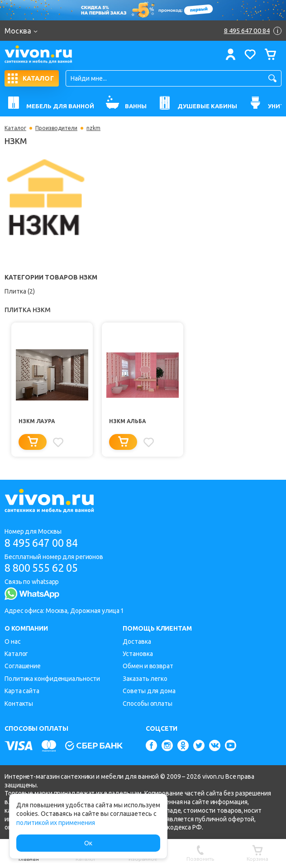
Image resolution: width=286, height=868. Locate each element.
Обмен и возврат (148, 666)
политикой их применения (56, 823)
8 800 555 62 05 (45, 568)
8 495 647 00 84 (45, 542)
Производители (56, 128)
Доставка (137, 641)
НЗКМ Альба (128, 421)
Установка (138, 654)
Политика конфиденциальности (52, 679)
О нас (13, 641)
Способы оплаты (148, 704)
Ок (88, 843)
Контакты (19, 704)
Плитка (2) (20, 291)
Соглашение (23, 666)
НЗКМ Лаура (37, 421)
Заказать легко (145, 679)
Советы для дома (149, 691)
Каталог (15, 128)
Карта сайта (22, 691)
